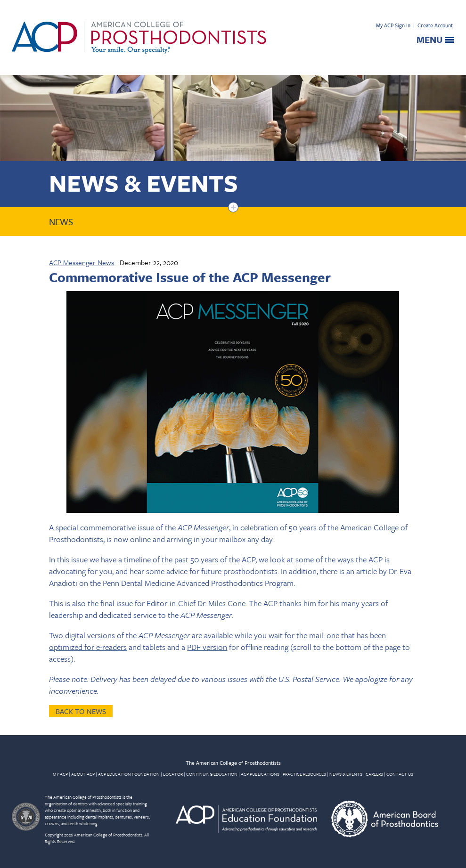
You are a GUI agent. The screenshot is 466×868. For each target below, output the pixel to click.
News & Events (143, 183)
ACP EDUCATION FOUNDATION (129, 774)
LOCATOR (173, 774)
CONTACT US (400, 774)
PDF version (207, 647)
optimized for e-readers (88, 647)
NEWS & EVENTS (346, 774)
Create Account (435, 25)
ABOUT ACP (83, 774)
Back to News (81, 711)
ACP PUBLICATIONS (260, 774)
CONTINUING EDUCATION (212, 774)
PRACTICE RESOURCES (304, 774)
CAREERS (374, 774)
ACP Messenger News (82, 262)
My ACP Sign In (393, 25)
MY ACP (60, 774)
